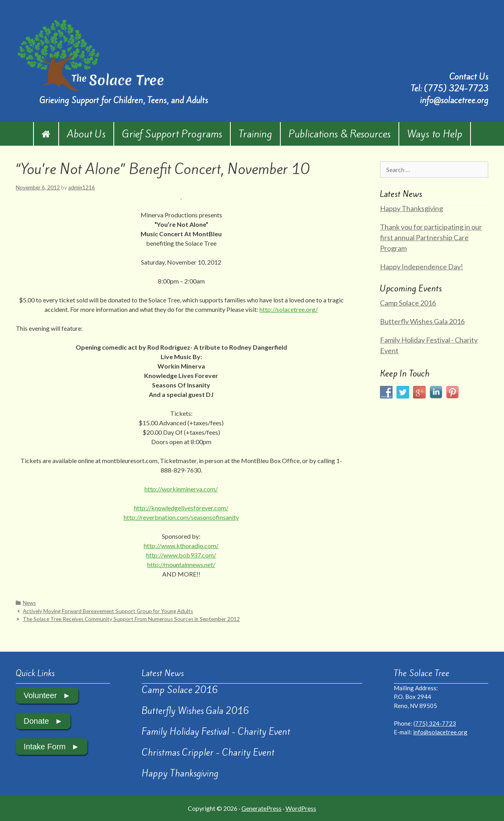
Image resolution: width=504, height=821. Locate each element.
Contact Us (469, 77)
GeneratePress (261, 808)
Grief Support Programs (172, 134)
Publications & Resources (340, 134)
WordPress (301, 808)
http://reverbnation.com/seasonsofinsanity (181, 517)
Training (255, 134)
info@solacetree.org (454, 100)
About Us (86, 134)
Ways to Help (435, 134)
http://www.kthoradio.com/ (181, 546)
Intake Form (45, 747)
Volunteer (40, 695)
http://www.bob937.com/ (181, 555)
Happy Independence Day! (422, 267)
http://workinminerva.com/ (181, 489)
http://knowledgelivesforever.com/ (181, 508)
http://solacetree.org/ (289, 309)
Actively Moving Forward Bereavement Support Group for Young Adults (108, 611)
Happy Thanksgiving (411, 208)
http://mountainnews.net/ (181, 564)
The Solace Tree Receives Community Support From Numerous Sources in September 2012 (131, 619)
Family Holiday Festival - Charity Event (216, 732)
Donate (36, 721)
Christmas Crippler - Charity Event (208, 752)
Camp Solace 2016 (408, 303)
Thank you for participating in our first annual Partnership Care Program (431, 237)
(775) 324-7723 (456, 88)
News (29, 603)
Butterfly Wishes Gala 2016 (422, 321)
